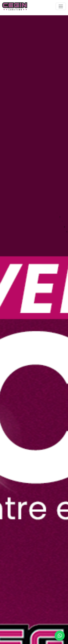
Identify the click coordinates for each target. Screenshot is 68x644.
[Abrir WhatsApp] (60, 636)
